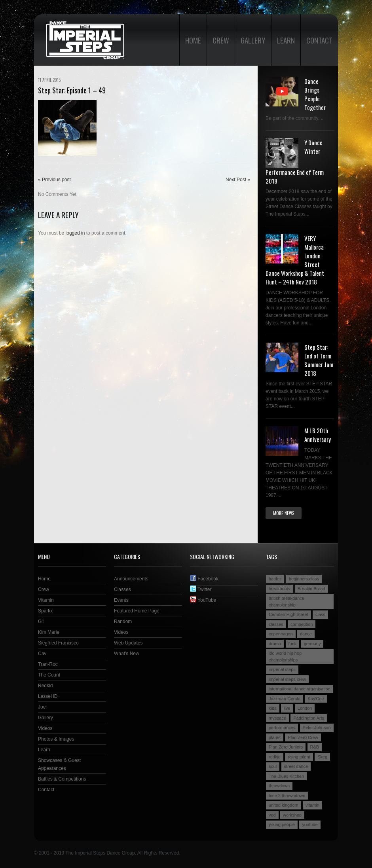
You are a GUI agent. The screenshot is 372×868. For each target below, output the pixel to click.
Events (121, 600)
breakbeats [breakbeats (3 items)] (279, 589)
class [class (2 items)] (320, 614)
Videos (45, 728)
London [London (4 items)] (305, 708)
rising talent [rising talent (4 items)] (299, 757)
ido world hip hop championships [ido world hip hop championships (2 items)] (285, 657)
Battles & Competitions (62, 779)
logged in (75, 233)
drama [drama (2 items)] (275, 644)
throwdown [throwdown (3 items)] (279, 786)
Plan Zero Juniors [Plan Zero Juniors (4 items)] (286, 747)
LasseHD (48, 696)
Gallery (253, 40)
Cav (42, 654)
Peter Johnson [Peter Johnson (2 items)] (317, 728)
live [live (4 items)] (287, 708)
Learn (286, 40)
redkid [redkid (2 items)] (275, 757)
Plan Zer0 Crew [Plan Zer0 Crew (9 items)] (303, 737)
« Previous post (54, 180)
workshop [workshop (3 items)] (292, 815)
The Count (49, 675)
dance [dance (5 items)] (306, 634)
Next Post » (238, 180)
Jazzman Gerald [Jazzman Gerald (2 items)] (285, 699)
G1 (41, 622)
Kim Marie (49, 632)
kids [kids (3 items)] (273, 708)
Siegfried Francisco (58, 643)
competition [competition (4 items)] (302, 624)
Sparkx (45, 611)
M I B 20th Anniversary (318, 435)
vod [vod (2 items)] (272, 815)
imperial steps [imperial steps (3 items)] (282, 669)
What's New (127, 654)
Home (193, 40)
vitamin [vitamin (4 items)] (312, 805)
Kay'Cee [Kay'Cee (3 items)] (316, 699)
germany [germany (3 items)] (312, 644)
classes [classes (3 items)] (276, 624)
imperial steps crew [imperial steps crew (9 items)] (287, 679)
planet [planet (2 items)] (275, 737)
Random (123, 622)
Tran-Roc (48, 664)
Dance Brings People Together (315, 94)
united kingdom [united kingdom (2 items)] (284, 805)
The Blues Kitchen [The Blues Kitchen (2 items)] (286, 776)
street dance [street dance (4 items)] (296, 766)
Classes (122, 589)
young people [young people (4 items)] (282, 824)
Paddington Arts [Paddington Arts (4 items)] (309, 718)
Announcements (131, 579)
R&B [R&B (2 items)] (315, 747)
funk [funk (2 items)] (293, 644)
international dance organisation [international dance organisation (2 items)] (300, 689)
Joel (42, 707)
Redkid (45, 686)
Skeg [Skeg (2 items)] (322, 757)
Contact (319, 40)
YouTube (203, 600)
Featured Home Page (137, 611)
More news (284, 513)
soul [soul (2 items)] (273, 766)
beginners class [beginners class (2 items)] (304, 579)
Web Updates (128, 643)
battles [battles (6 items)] (275, 579)
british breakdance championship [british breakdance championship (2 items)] (287, 602)
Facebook (204, 579)
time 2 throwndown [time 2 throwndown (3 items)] (287, 796)
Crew (221, 40)
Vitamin (46, 600)
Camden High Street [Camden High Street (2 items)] (288, 614)
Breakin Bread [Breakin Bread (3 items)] (311, 589)
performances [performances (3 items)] (282, 728)
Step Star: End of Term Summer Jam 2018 (319, 360)
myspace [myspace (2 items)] (277, 718)
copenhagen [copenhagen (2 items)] (281, 634)
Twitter (201, 589)
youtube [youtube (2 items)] (310, 824)
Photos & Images (56, 739)
